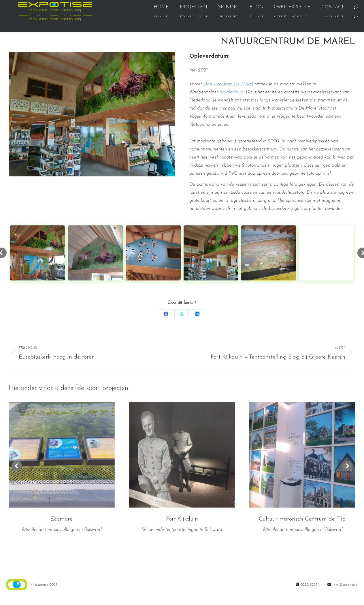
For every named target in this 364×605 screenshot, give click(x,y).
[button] (17, 476)
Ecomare (62, 529)
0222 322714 (310, 595)
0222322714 (18, 5)
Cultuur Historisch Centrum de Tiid (302, 529)
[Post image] (62, 465)
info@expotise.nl (345, 595)
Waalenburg (232, 103)
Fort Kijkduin (182, 529)
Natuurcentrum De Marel (228, 95)
